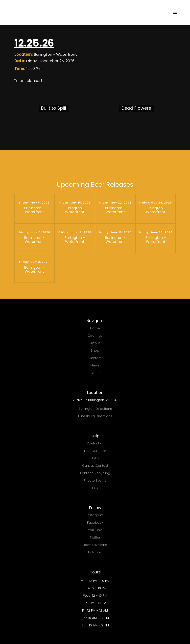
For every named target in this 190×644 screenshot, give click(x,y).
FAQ (95, 488)
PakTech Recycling (95, 473)
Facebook (95, 523)
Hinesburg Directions (95, 416)
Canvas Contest (95, 466)
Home (95, 328)
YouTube (95, 530)
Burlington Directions (95, 409)
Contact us (95, 443)
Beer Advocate (95, 545)
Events (95, 373)
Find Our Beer (95, 451)
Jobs (95, 458)
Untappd (95, 552)
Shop (95, 350)
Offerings (95, 336)
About (95, 343)
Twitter (95, 537)
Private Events (95, 480)
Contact (95, 358)
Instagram (95, 515)
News (95, 365)
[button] (175, 12)
